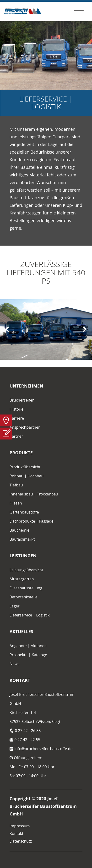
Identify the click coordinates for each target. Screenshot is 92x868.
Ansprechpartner (25, 427)
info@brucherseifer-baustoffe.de (41, 749)
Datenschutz (21, 841)
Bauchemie (19, 530)
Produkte (21, 453)
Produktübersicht (25, 467)
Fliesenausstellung (26, 588)
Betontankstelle (24, 597)
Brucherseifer (22, 400)
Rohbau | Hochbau (27, 476)
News (14, 664)
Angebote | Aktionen (28, 646)
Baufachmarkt (22, 539)
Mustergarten (22, 579)
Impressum (20, 826)
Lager (14, 606)
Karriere (17, 418)
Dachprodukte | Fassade (32, 521)
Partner (16, 436)
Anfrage (6, 433)
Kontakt (20, 680)
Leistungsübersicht (26, 570)
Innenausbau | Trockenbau (34, 494)
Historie (16, 409)
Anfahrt (6, 420)
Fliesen (16, 503)
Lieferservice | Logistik (30, 615)
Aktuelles (21, 631)
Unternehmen (26, 386)
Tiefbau (16, 485)
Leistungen (23, 556)
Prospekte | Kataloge (28, 655)
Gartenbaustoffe (24, 512)
